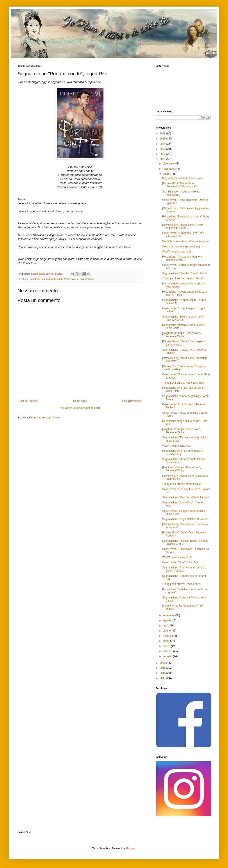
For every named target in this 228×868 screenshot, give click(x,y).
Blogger (131, 849)
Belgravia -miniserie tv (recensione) (183, 178)
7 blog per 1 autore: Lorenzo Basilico (184, 278)
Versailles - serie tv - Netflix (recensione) (186, 241)
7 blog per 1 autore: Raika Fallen (181, 584)
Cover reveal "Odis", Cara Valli (180, 562)
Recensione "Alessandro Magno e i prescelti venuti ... (183, 258)
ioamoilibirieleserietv (52, 279)
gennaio (168, 656)
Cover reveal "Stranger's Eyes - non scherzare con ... (183, 235)
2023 (163, 149)
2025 (163, 139)
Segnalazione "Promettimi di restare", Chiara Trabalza (184, 569)
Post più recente (28, 401)
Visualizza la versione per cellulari (80, 408)
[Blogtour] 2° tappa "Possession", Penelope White (182, 431)
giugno (167, 631)
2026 (163, 134)
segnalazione (87, 279)
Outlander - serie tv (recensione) (181, 247)
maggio (168, 636)
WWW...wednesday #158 (177, 252)
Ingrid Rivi (35, 279)
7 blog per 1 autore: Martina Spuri (182, 484)
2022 (163, 154)
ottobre (167, 174)
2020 (163, 663)
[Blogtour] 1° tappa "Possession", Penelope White (182, 469)
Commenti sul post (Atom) (44, 418)
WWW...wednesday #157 (177, 446)
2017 (163, 678)
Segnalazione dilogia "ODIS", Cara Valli (185, 519)
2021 (163, 159)
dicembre (169, 164)
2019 (163, 668)
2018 (163, 673)
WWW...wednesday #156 (177, 557)
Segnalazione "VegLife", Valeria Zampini (186, 498)
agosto (167, 621)
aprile (167, 641)
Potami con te (71, 279)
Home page (80, 401)
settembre (169, 615)
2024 (163, 144)
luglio (166, 626)
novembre (169, 169)
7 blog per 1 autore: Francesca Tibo (183, 383)
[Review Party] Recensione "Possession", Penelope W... (180, 185)
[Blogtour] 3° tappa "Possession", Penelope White (182, 335)
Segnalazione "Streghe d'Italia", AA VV (185, 273)
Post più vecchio (132, 401)
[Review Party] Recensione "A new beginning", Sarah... (182, 226)
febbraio (168, 651)
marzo (167, 646)
